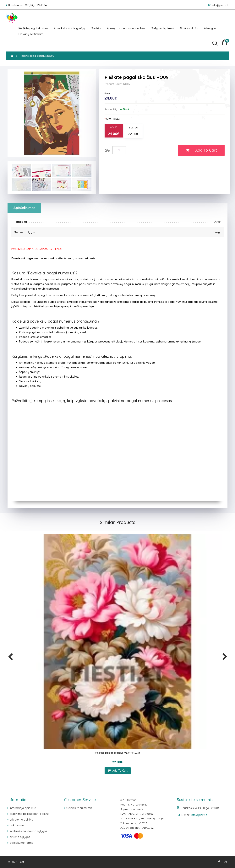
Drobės (96, 28)
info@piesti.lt (220, 5)
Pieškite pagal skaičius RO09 (37, 56)
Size (113, 119)
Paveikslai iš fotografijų (69, 28)
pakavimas (17, 825)
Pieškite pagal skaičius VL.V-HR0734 (117, 753)
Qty (107, 150)
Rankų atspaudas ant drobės (126, 28)
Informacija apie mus (23, 808)
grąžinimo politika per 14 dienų (29, 814)
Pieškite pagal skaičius (33, 28)
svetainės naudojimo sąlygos (28, 831)
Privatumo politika (21, 820)
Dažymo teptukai (162, 28)
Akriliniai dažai (189, 28)
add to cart (118, 771)
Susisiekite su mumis (79, 808)
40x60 (114, 131)
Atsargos (210, 28)
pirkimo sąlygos (20, 837)
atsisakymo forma (22, 843)
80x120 (133, 131)
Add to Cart (201, 150)
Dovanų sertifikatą (31, 34)
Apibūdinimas (24, 208)
